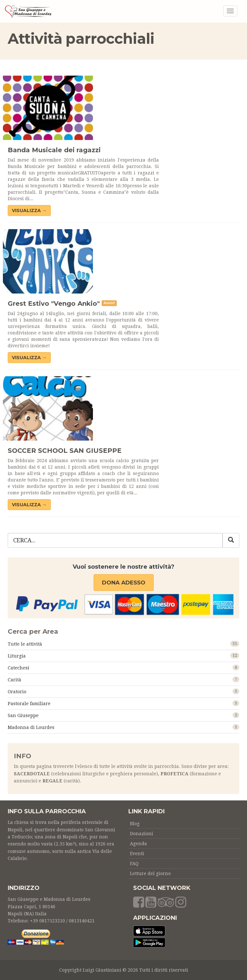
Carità (14, 680)
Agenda (138, 844)
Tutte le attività (25, 644)
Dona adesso (124, 583)
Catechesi (18, 668)
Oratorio (17, 692)
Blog (135, 824)
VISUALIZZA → (29, 210)
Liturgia (17, 656)
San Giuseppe (23, 715)
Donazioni (142, 834)
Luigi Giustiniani (102, 970)
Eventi (137, 854)
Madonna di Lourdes (31, 727)
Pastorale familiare (29, 704)
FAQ (134, 863)
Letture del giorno (150, 873)
